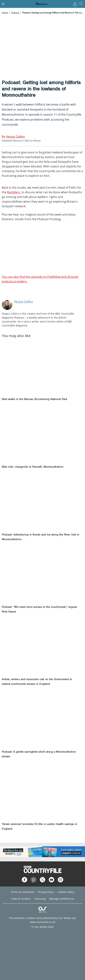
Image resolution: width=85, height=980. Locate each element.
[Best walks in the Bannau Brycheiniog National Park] (42, 367)
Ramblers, (14, 192)
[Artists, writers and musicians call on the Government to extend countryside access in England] (42, 647)
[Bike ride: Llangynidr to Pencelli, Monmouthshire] (42, 435)
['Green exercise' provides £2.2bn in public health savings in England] (42, 792)
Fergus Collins (24, 301)
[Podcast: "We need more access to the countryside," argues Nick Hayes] (42, 575)
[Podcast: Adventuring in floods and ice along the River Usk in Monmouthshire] (42, 502)
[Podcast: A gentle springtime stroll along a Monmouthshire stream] (42, 720)
